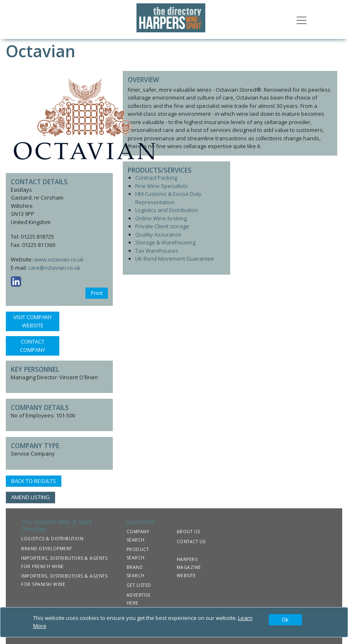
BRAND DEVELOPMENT (47, 549)
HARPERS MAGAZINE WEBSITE (189, 567)
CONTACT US (191, 542)
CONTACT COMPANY (33, 346)
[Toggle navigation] (302, 20)
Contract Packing (156, 178)
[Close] (285, 620)
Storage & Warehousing (165, 242)
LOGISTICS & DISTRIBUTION (52, 539)
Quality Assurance (158, 234)
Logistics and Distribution (167, 210)
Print (97, 293)
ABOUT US (189, 532)
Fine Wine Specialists (162, 186)
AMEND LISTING (30, 497)
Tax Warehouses (157, 251)
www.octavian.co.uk (59, 259)
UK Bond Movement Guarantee (175, 259)
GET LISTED (139, 585)
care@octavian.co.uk (54, 268)
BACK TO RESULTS (34, 481)
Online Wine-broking (161, 218)
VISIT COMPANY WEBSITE (33, 321)
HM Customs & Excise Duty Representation (168, 198)
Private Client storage (162, 226)
